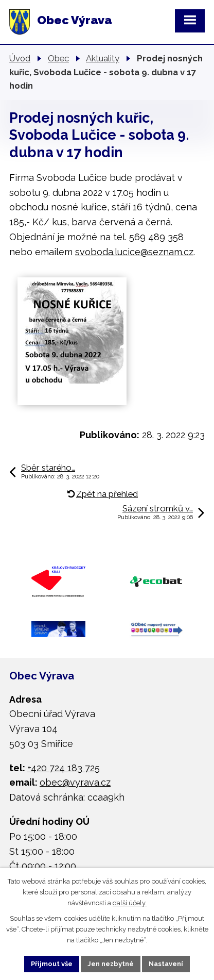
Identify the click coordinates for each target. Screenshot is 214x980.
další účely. (130, 902)
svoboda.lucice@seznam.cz (134, 252)
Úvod (20, 58)
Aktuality (103, 58)
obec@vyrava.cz (75, 782)
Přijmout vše (52, 964)
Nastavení (166, 964)
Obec (58, 58)
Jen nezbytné (111, 964)
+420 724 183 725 (64, 768)
